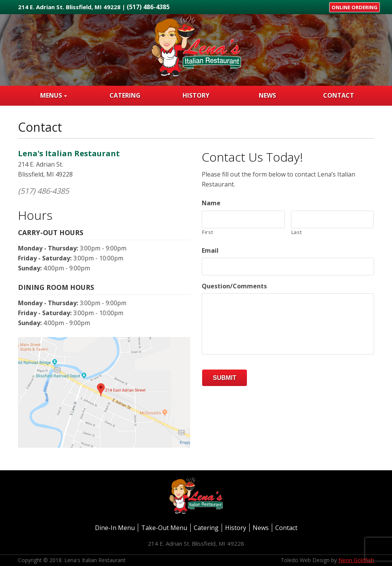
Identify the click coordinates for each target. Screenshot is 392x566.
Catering (125, 95)
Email (210, 251)
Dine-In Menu (115, 528)
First (207, 232)
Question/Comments (234, 286)
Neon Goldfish (356, 560)
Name (211, 203)
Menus (51, 95)
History (196, 95)
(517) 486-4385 (148, 7)
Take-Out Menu (164, 528)
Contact (339, 95)
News (267, 95)
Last (297, 232)
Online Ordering (354, 7)
